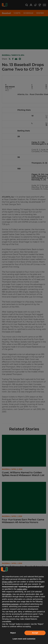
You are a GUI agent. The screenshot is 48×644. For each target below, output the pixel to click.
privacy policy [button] (7, 582)
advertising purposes (10, 604)
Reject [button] (13, 633)
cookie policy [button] (22, 589)
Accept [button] (35, 633)
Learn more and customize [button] (24, 639)
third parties (7, 594)
